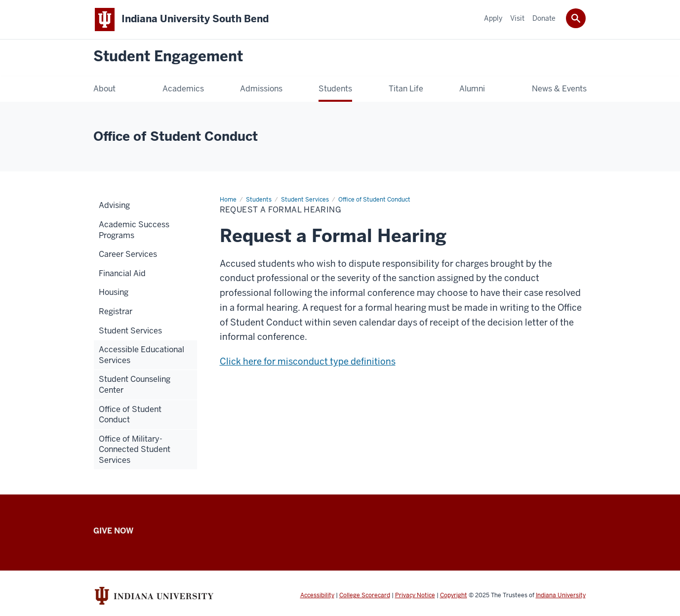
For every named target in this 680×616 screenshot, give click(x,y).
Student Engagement (168, 57)
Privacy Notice (415, 595)
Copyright (454, 595)
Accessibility (317, 595)
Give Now (113, 531)
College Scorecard (365, 595)
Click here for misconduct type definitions (308, 361)
